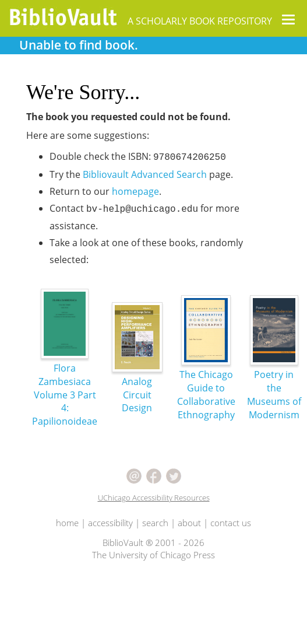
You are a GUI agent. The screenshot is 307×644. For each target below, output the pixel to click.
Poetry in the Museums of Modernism (274, 372)
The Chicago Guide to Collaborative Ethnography (206, 372)
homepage (135, 191)
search (155, 523)
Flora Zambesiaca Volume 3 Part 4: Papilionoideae (65, 372)
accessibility (110, 523)
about (189, 523)
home (67, 523)
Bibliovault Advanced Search (145, 174)
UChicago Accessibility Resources (154, 498)
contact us (231, 523)
